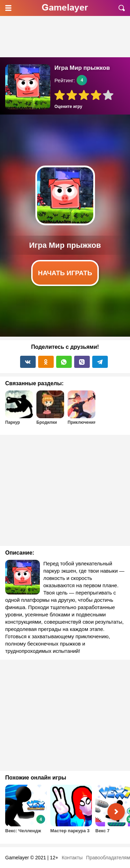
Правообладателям (108, 858)
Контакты (72, 858)
